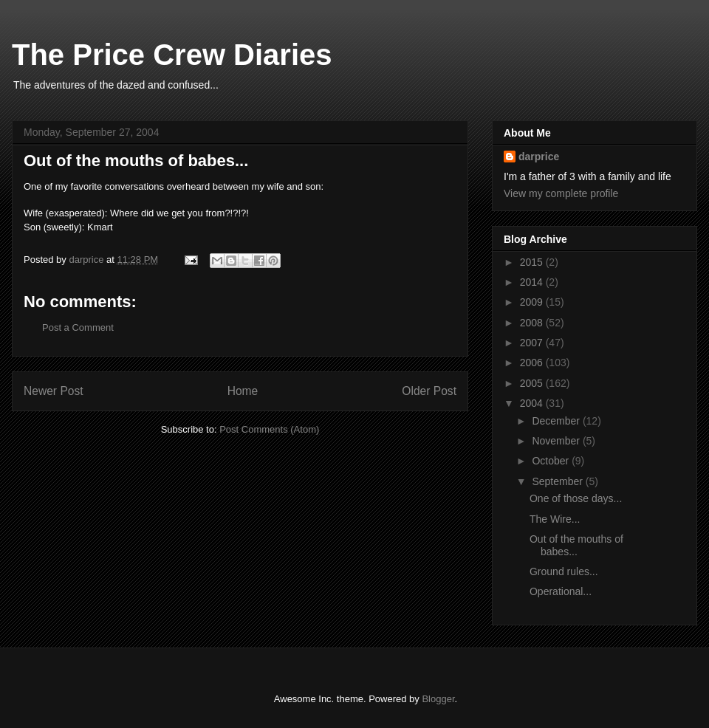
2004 (533, 403)
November (557, 441)
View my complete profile (561, 193)
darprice (539, 157)
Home (243, 391)
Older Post (429, 391)
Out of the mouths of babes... (576, 545)
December (557, 421)
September (558, 481)
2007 (533, 343)
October (552, 461)
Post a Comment (78, 327)
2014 (533, 282)
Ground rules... (564, 571)
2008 (533, 323)
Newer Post (54, 391)
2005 (533, 383)
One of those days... (576, 498)
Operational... (561, 591)
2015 (533, 262)
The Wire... (555, 519)
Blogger (438, 699)
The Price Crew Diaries (172, 55)
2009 (533, 302)
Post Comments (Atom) (269, 429)
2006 (533, 363)
